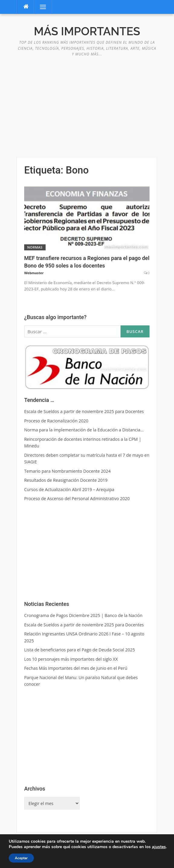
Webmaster (34, 273)
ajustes (159, 847)
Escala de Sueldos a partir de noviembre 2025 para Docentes (84, 625)
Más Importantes (87, 31)
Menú (40, 7)
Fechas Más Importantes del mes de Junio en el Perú (76, 668)
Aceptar (21, 858)
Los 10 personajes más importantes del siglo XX (71, 659)
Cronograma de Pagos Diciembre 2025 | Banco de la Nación (83, 615)
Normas (35, 247)
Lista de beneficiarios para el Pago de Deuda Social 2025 (80, 650)
